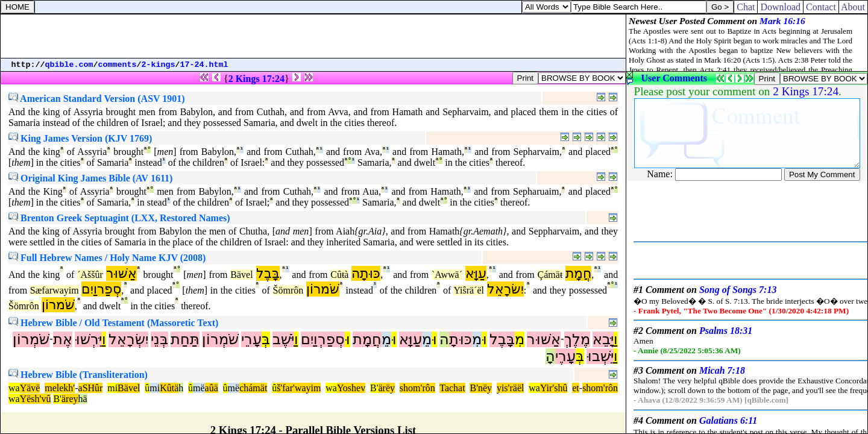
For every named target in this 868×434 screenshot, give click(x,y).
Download (780, 7)
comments (118, 65)
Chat (746, 7)
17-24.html (204, 65)
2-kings (159, 65)
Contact (821, 7)
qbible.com (69, 65)
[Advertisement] (313, 36)
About (853, 7)
